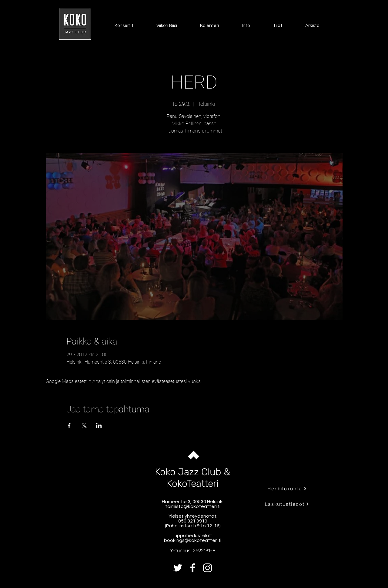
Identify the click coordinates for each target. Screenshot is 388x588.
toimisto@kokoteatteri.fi (193, 506)
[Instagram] (207, 568)
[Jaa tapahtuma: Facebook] (69, 425)
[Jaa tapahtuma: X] (84, 425)
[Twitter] (178, 568)
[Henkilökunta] (287, 489)
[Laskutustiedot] (287, 504)
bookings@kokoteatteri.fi (193, 540)
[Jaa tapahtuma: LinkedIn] (99, 425)
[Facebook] (193, 568)
